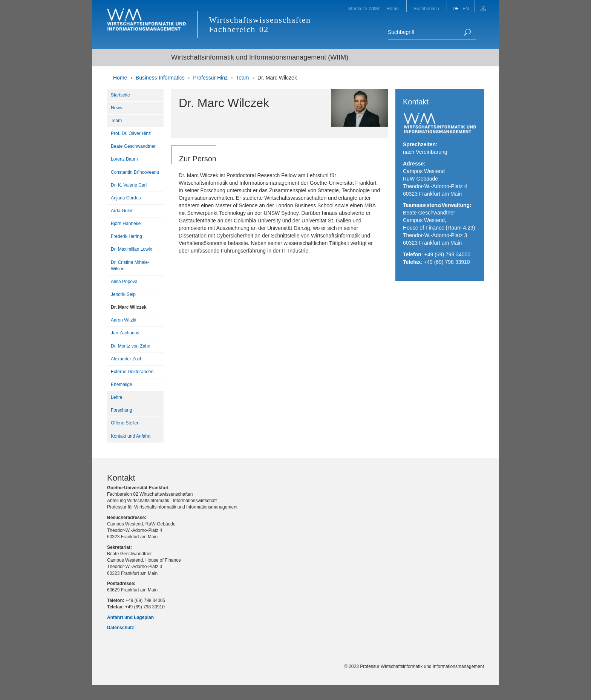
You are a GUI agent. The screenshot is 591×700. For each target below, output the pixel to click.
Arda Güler (122, 211)
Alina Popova (124, 282)
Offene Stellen (125, 423)
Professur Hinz (210, 78)
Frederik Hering (126, 236)
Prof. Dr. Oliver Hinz (131, 133)
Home (393, 9)
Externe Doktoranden (132, 372)
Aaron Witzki (123, 320)
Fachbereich (427, 9)
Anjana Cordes (126, 198)
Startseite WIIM (364, 9)
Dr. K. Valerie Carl (129, 185)
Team (242, 78)
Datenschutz (120, 628)
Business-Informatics (160, 78)
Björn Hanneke (126, 224)
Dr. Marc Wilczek (277, 78)
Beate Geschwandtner (133, 146)
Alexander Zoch (127, 359)
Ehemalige (122, 384)
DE (456, 9)
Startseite (120, 95)
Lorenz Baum (124, 159)
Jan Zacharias (125, 333)
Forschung (122, 410)
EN (466, 9)
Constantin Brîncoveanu (135, 172)
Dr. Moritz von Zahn (131, 346)
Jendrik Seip (123, 294)
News (116, 108)
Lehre (117, 397)
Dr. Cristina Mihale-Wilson (130, 266)
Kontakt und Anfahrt (131, 436)
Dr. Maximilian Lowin (132, 249)
